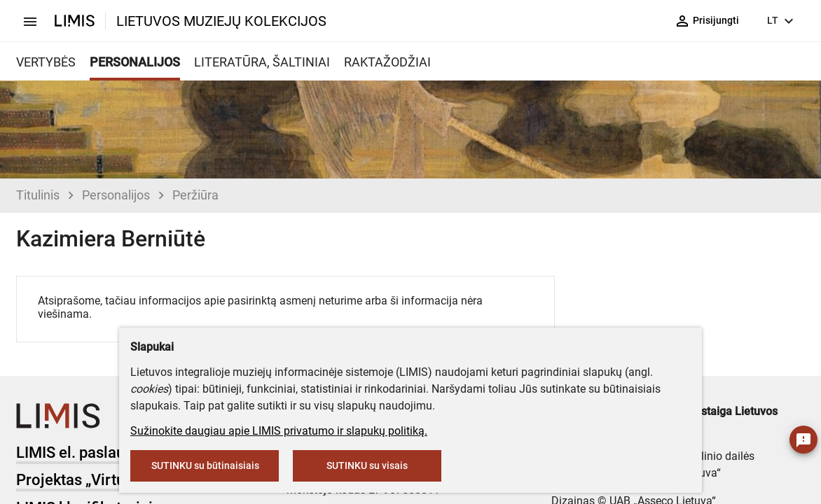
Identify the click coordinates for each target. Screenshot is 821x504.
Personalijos (116, 195)
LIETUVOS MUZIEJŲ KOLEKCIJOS (221, 21)
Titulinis (38, 195)
